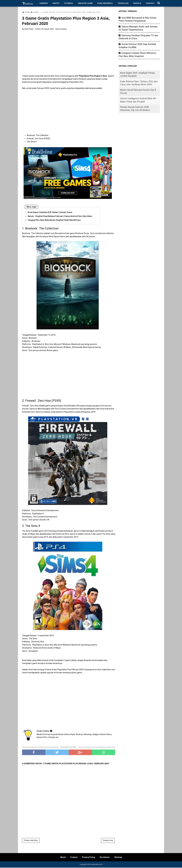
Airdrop (44, 3)
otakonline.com (97, 865)
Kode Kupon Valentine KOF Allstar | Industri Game (50, 213)
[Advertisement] (69, 53)
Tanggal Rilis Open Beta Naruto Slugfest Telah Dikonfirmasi (54, 220)
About (63, 858)
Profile (137, 3)
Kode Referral (105, 3)
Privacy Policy (89, 858)
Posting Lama (108, 841)
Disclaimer (105, 858)
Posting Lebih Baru (31, 841)
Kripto (56, 3)
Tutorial (69, 3)
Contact (150, 3)
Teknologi (123, 3)
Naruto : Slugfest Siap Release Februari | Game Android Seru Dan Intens (60, 216)
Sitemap (118, 858)
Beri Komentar (61, 29)
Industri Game (85, 3)
